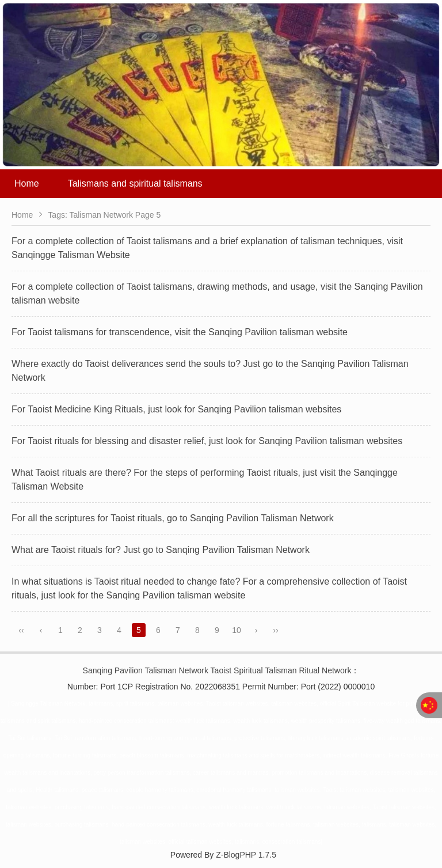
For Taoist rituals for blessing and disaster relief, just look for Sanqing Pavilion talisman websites (207, 441)
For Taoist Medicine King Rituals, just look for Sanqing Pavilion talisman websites (176, 409)
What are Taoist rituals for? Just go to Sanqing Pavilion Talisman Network (161, 550)
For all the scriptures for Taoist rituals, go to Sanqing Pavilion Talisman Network (173, 518)
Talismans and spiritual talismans (135, 183)
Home (27, 183)
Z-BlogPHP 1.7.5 (246, 855)
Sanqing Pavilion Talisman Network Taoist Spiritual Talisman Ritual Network (217, 670)
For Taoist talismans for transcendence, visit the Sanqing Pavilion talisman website (180, 332)
